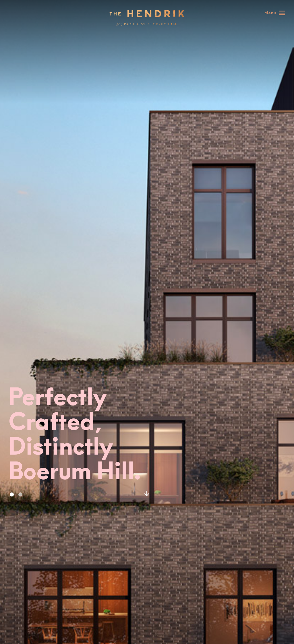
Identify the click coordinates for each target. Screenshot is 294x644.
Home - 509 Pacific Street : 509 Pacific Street (147, 18)
